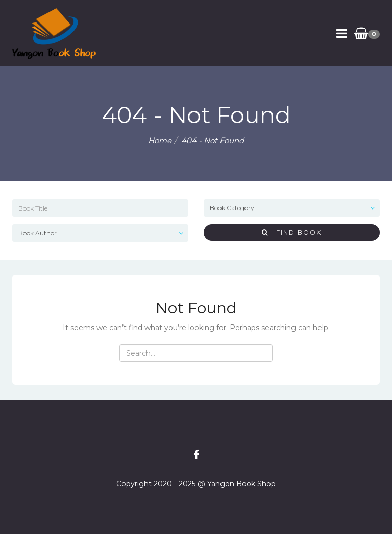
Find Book (292, 232)
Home (160, 140)
